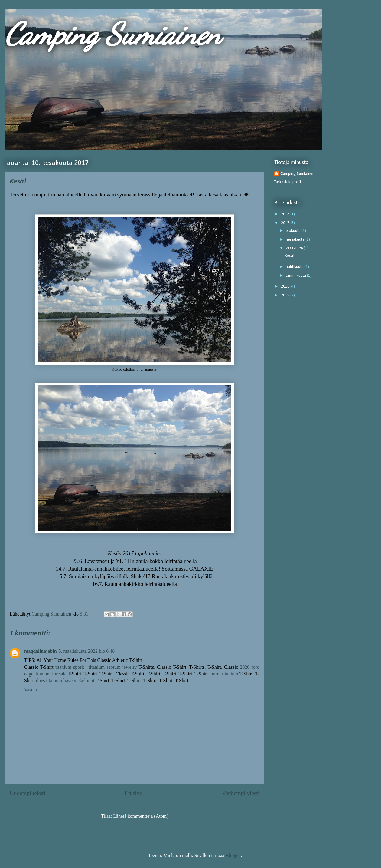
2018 (286, 214)
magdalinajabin (41, 651)
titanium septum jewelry (113, 667)
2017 (286, 223)
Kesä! (290, 256)
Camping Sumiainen (113, 34)
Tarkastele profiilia (290, 182)
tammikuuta (296, 276)
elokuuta (294, 231)
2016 (286, 287)
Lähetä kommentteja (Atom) (141, 816)
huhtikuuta (295, 267)
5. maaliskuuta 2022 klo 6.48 (87, 651)
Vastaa (31, 690)
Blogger (233, 855)
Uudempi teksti (28, 793)
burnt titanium (224, 674)
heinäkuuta (296, 240)
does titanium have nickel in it (65, 680)
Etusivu (134, 793)
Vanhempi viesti (241, 793)
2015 (286, 295)
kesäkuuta (295, 248)
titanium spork (70, 667)
